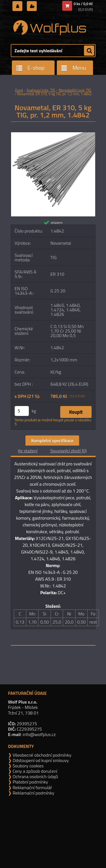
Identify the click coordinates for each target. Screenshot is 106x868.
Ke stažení (28, 451)
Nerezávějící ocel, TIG (75, 90)
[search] (89, 51)
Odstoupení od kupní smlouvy (40, 760)
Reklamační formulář (32, 787)
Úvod (19, 90)
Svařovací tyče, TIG (41, 90)
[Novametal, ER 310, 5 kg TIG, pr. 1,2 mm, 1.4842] (53, 134)
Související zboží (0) (68, 451)
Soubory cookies (28, 766)
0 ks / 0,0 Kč (83, 4)
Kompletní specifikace (52, 440)
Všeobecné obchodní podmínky (41, 755)
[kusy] (22, 411)
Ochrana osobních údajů (35, 776)
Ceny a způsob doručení (34, 771)
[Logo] (50, 28)
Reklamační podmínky (33, 793)
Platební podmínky (30, 782)
